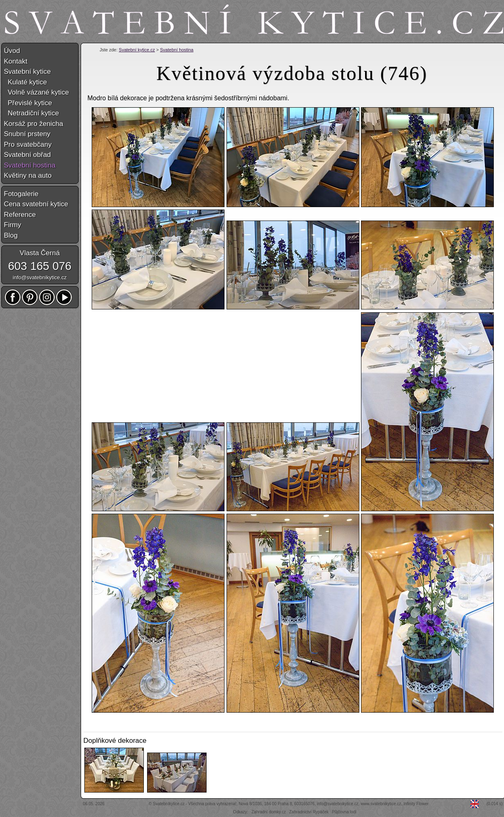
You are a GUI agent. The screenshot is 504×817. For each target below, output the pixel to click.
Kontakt (16, 61)
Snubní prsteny (27, 134)
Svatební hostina (177, 50)
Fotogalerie (21, 194)
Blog (11, 235)
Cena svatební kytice (36, 204)
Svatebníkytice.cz (169, 804)
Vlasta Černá (40, 253)
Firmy (13, 225)
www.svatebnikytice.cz (381, 804)
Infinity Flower (416, 804)
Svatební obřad (28, 155)
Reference (20, 215)
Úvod (12, 51)
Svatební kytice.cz (137, 50)
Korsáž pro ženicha (34, 124)
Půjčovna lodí (344, 812)
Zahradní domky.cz (269, 812)
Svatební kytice (28, 72)
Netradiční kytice (32, 113)
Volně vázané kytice (37, 92)
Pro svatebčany (28, 145)
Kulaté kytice (26, 82)
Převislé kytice (28, 103)
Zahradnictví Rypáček (309, 812)
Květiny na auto (28, 176)
